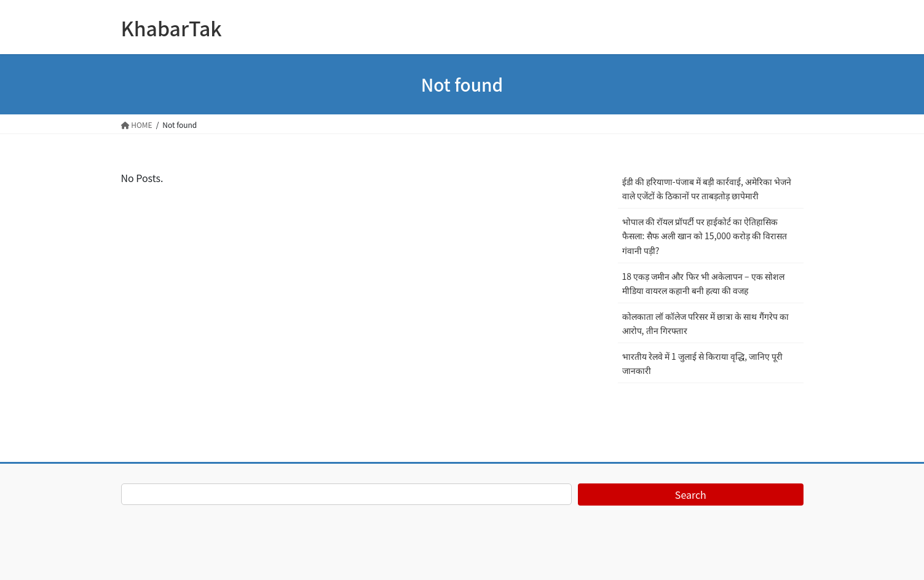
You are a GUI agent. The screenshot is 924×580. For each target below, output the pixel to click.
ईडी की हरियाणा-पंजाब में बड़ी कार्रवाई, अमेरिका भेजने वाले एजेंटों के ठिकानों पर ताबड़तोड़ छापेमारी (707, 189)
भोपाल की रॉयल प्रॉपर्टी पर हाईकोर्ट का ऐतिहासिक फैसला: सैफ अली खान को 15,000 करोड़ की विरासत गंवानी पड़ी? (705, 236)
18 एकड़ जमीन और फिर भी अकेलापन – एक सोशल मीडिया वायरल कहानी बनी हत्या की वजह (703, 283)
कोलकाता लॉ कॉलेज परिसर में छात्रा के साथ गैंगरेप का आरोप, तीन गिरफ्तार (705, 323)
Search (691, 495)
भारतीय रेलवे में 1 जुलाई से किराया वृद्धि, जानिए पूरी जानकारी (703, 363)
